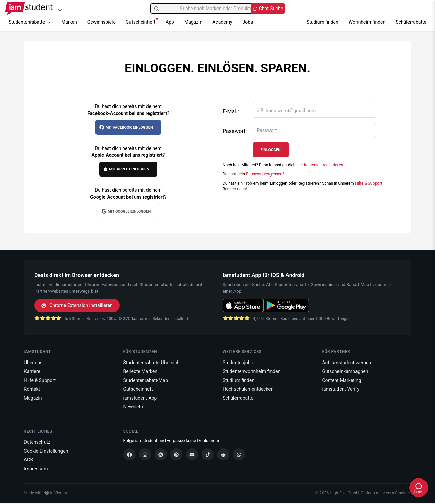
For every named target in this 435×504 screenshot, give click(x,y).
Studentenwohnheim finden (251, 371)
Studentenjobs (238, 363)
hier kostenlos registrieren (320, 165)
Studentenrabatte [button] (30, 22)
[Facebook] (129, 454)
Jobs (248, 22)
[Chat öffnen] (419, 488)
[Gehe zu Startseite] (29, 9)
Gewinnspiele (101, 22)
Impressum (36, 469)
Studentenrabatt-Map (146, 380)
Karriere (32, 371)
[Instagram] (145, 454)
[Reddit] (223, 454)
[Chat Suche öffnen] (268, 9)
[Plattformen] (60, 10)
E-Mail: (231, 111)
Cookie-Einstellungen (46, 451)
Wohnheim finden (367, 22)
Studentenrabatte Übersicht (152, 363)
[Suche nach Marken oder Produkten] (218, 9)
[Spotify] (161, 454)
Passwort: (235, 131)
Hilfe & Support (369, 183)
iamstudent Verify (341, 389)
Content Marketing (342, 380)
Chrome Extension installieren (77, 305)
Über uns (33, 363)
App (170, 22)
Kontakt (32, 389)
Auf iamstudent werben (347, 363)
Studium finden (323, 22)
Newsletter (135, 407)
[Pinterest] (176, 454)
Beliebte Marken (140, 371)
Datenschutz (37, 442)
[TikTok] (208, 454)
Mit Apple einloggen (126, 169)
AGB (28, 460)
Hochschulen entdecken (248, 389)
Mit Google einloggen (126, 211)
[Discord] (192, 454)
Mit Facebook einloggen (126, 127)
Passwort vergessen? (265, 174)
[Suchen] (157, 9)
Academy (222, 22)
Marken (69, 22)
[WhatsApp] (239, 454)
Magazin (193, 22)
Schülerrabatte (411, 22)
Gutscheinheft (142, 21)
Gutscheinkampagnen (345, 371)
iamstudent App (140, 398)
